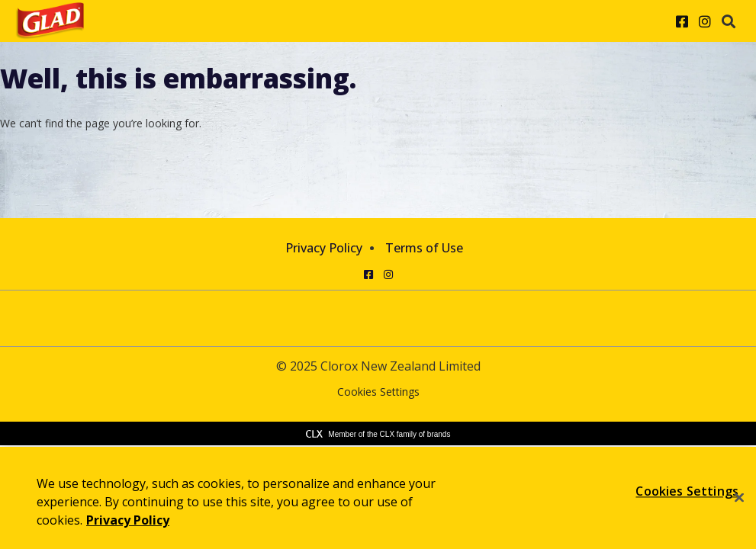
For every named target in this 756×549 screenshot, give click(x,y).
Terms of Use (424, 248)
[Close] (739, 498)
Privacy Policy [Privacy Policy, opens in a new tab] (128, 520)
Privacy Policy (324, 248)
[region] (378, 498)
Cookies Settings (378, 392)
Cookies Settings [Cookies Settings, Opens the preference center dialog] (687, 491)
